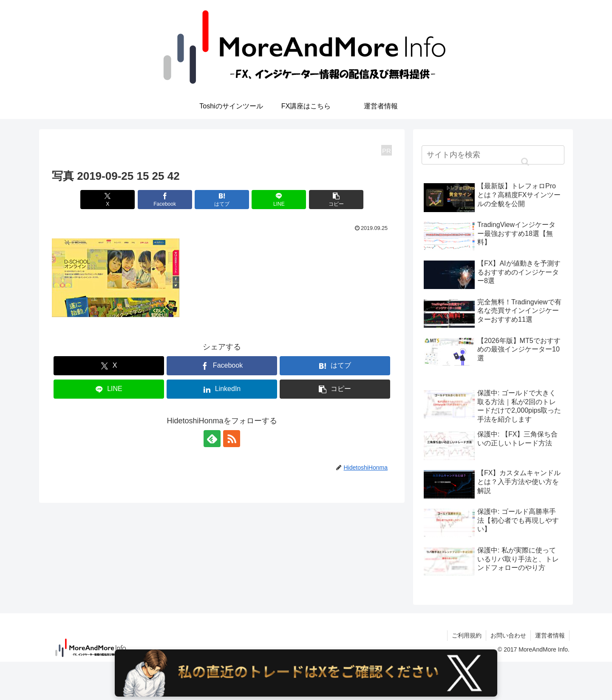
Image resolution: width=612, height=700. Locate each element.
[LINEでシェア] (279, 200)
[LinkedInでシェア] (222, 389)
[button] (336, 200)
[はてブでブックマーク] (222, 200)
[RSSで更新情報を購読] (232, 439)
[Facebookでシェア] (165, 200)
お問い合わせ (508, 635)
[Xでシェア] (108, 200)
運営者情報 (550, 635)
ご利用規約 (467, 635)
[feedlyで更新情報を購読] (212, 439)
